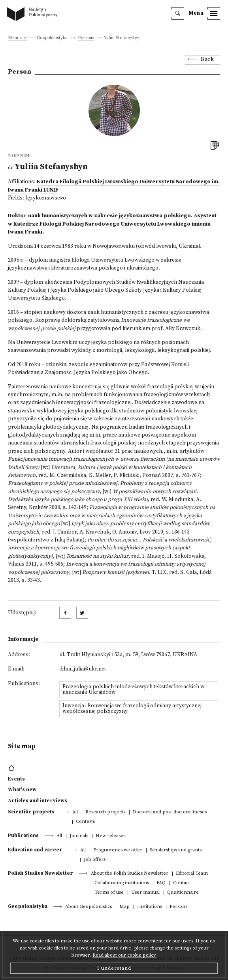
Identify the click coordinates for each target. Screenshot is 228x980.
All (75, 812)
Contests (85, 822)
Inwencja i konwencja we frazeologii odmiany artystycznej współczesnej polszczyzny (132, 709)
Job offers (95, 860)
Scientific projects (31, 812)
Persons (86, 38)
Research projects (105, 812)
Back (207, 60)
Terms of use (109, 893)
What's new (22, 790)
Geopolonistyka (28, 906)
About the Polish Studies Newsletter (130, 874)
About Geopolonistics (89, 907)
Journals (79, 836)
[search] (178, 13)
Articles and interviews (38, 801)
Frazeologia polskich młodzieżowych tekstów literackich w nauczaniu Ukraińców (133, 690)
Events (16, 779)
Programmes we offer (118, 850)
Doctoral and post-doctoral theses (170, 812)
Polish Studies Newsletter (41, 873)
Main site (17, 38)
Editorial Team (192, 874)
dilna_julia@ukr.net (83, 669)
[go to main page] (34, 15)
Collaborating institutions (122, 883)
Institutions (150, 907)
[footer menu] (12, 768)
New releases (110, 836)
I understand (114, 968)
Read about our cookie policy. (124, 955)
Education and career (35, 850)
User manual (145, 893)
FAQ (161, 883)
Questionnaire (183, 893)
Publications (23, 836)
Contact (182, 883)
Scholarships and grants (176, 850)
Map (124, 907)
